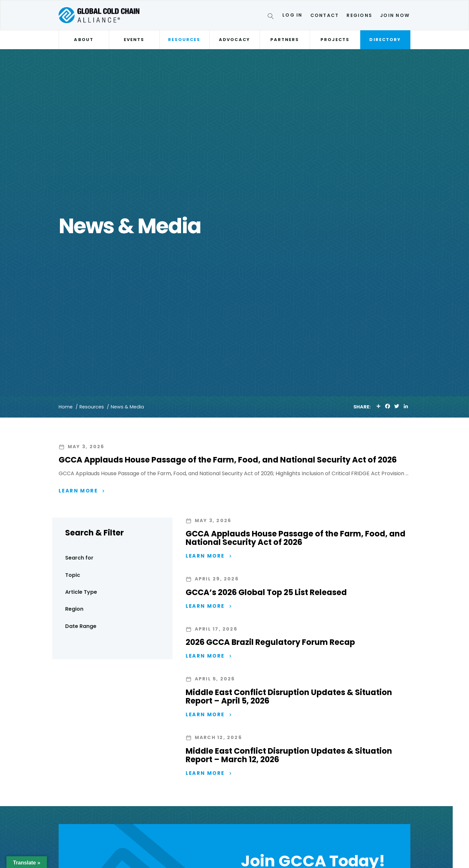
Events (134, 40)
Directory (385, 40)
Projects (335, 40)
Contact (325, 15)
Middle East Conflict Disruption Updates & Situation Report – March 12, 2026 (289, 757)
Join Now (395, 15)
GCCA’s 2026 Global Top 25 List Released (266, 593)
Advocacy (234, 40)
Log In (292, 15)
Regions (359, 15)
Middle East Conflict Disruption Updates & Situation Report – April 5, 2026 (289, 698)
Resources (184, 40)
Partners (285, 40)
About (84, 40)
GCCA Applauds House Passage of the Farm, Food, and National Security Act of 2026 (228, 460)
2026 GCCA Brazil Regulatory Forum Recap (270, 644)
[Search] (272, 17)
